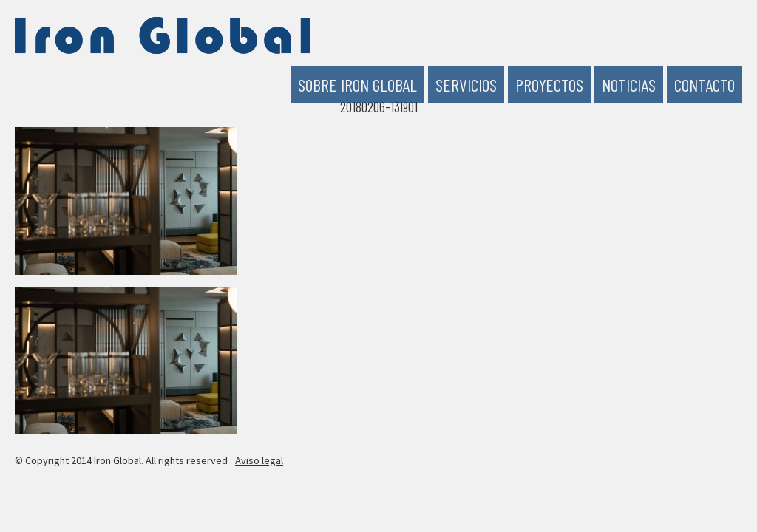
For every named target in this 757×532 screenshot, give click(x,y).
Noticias (629, 85)
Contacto (705, 85)
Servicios (466, 85)
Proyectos (549, 85)
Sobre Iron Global (357, 85)
